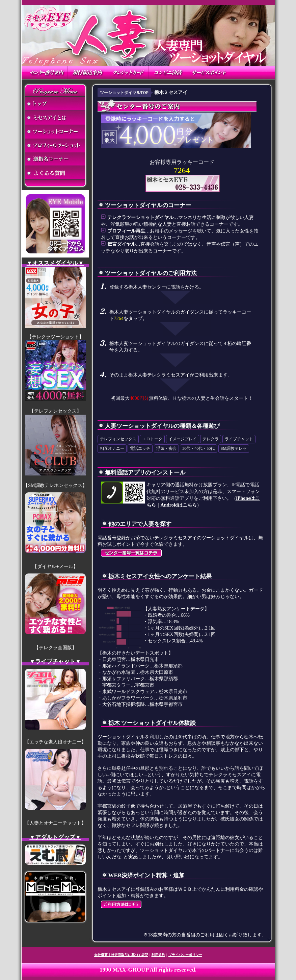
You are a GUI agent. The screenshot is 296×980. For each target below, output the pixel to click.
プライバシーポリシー (185, 955)
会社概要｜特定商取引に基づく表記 (121, 955)
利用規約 (158, 955)
